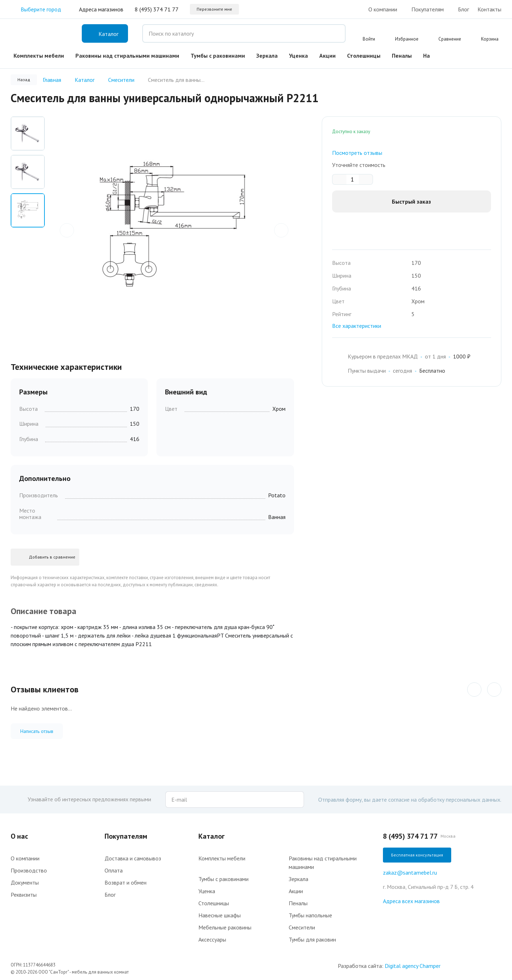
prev (67, 229)
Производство (29, 870)
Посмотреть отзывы (357, 153)
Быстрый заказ (411, 201)
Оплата (114, 870)
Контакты (489, 9)
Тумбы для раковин (312, 939)
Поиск (335, 33)
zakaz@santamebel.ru (410, 872)
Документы (25, 882)
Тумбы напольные (310, 915)
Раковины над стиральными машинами (127, 56)
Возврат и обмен (126, 882)
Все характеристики (357, 326)
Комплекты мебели (39, 56)
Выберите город (36, 9)
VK (497, 54)
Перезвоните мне (214, 9)
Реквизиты (24, 895)
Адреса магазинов (101, 9)
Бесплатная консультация (417, 855)
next (281, 229)
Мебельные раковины (225, 927)
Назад (24, 80)
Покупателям (428, 9)
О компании (383, 9)
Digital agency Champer (413, 966)
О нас (19, 836)
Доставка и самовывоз (133, 858)
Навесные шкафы (220, 915)
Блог (463, 9)
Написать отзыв (37, 731)
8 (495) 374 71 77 (157, 9)
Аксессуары (212, 939)
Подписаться (297, 800)
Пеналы (402, 56)
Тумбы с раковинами (218, 56)
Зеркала (267, 56)
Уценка (298, 56)
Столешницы (364, 56)
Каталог (212, 836)
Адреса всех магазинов (411, 901)
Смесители (302, 927)
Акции (327, 56)
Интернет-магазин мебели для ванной (39, 33)
